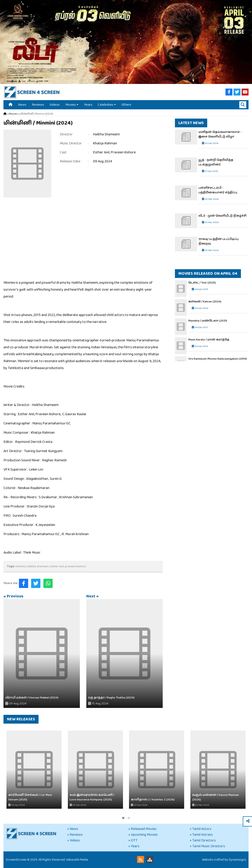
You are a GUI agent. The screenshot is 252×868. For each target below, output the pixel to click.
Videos (55, 105)
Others (126, 105)
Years (88, 105)
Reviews (38, 105)
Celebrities (106, 105)
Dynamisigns (237, 860)
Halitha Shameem (106, 134)
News (22, 105)
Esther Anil (101, 152)
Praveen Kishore (123, 152)
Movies (71, 105)
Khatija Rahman (105, 143)
